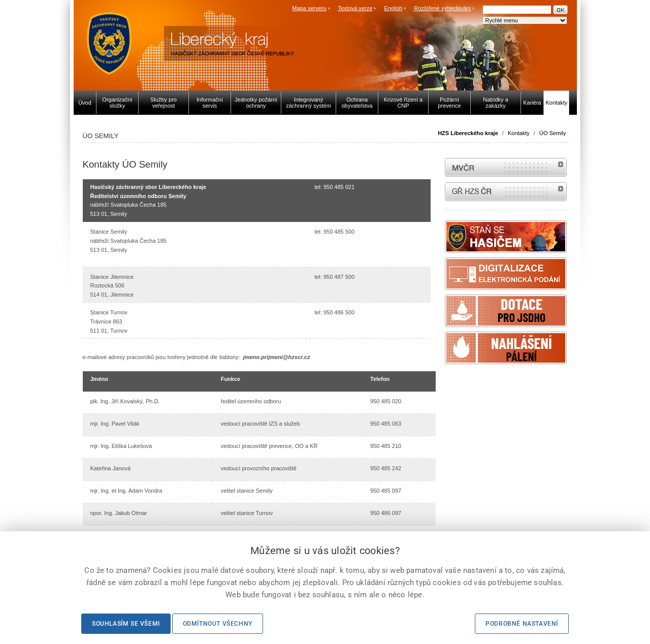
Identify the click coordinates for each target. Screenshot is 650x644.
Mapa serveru (309, 8)
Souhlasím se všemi (126, 624)
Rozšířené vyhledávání (443, 8)
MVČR (506, 167)
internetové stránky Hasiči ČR (506, 192)
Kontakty (519, 133)
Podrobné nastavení (522, 624)
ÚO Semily (553, 133)
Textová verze (355, 8)
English (393, 8)
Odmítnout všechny (218, 624)
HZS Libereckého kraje (468, 133)
